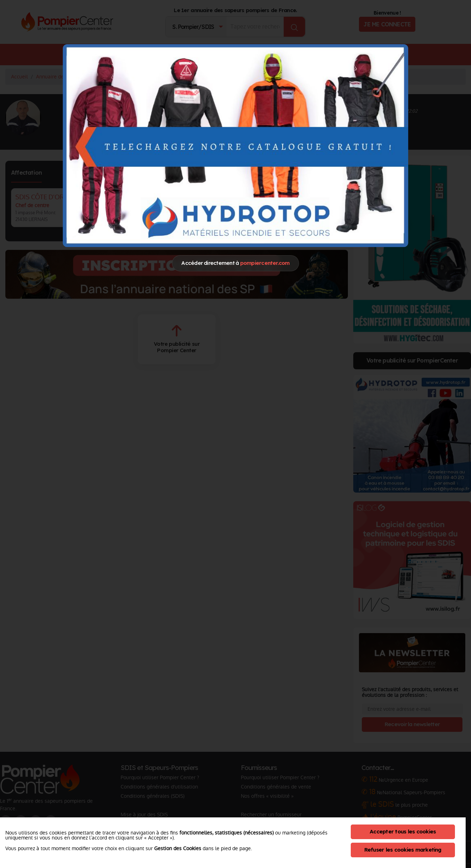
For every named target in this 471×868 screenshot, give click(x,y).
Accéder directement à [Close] (235, 263)
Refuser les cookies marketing (403, 850)
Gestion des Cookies (178, 848)
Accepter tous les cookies (403, 831)
